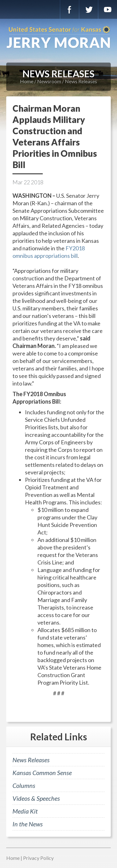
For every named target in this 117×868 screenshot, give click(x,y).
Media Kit (25, 811)
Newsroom (49, 81)
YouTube (108, 9)
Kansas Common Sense (42, 773)
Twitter (89, 9)
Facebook (70, 9)
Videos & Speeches (36, 798)
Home (27, 81)
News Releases (81, 81)
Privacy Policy (38, 858)
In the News (28, 824)
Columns (24, 785)
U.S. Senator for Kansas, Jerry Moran (58, 38)
